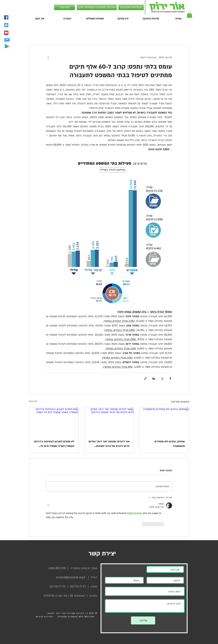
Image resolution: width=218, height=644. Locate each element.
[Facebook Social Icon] (6, 17)
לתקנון (51, 613)
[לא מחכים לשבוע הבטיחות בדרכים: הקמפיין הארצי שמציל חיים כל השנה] (54, 421)
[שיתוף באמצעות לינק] (145, 378)
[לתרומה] (65, 7)
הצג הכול (33, 401)
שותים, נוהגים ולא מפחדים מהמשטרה (170, 444)
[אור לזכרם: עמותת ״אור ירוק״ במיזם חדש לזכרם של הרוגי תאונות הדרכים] (109, 421)
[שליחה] (143, 620)
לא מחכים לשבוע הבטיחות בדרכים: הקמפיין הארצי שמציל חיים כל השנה (54, 444)
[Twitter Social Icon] (6, 25)
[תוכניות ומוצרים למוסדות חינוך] (97, 7)
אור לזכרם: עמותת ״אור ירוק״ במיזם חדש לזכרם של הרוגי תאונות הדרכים (109, 444)
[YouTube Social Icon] (6, 33)
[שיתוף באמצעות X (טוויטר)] (162, 378)
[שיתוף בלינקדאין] (154, 378)
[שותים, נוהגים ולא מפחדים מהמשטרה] (164, 421)
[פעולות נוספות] (48, 57)
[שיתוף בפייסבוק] (170, 378)
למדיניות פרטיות (45, 617)
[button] (189, 14)
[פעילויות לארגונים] (131, 7)
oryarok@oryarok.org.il (71, 577)
